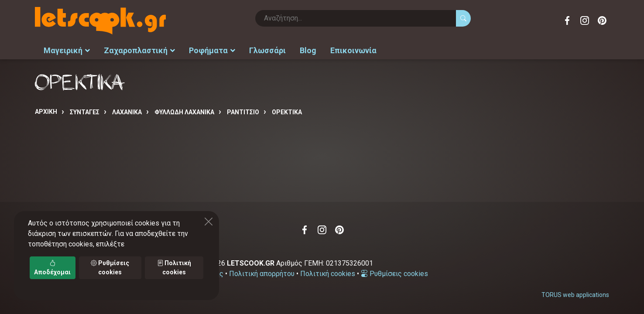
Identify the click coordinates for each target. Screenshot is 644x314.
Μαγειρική (67, 50)
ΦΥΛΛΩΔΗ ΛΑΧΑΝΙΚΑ (184, 112)
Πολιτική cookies (328, 274)
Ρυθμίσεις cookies (394, 274)
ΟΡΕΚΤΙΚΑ (287, 112)
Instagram (585, 20)
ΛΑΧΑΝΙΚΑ (127, 112)
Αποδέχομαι (52, 268)
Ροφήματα (212, 50)
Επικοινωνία (353, 50)
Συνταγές (85, 112)
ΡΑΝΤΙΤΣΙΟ (243, 112)
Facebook (567, 20)
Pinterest (602, 20)
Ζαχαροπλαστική (139, 50)
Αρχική (46, 112)
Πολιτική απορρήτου (262, 274)
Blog (308, 50)
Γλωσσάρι (267, 50)
